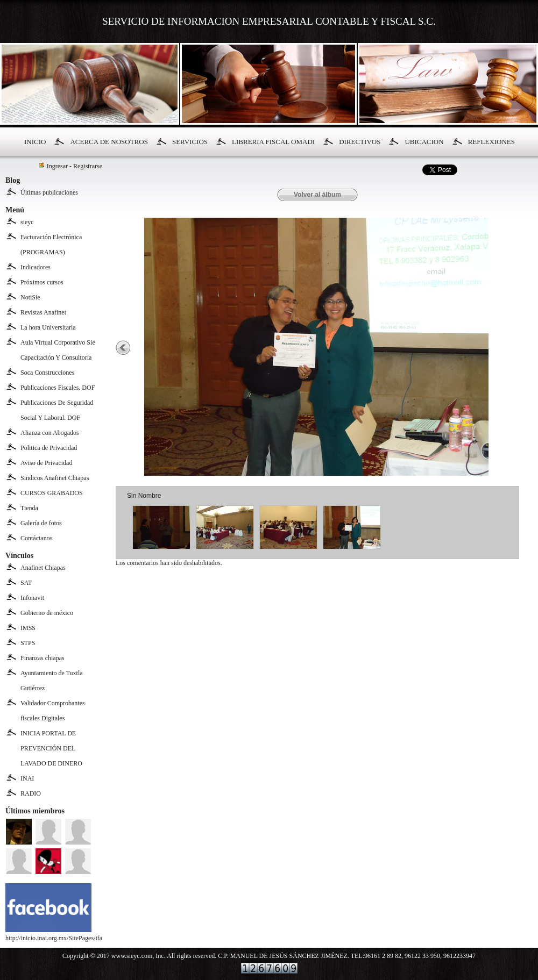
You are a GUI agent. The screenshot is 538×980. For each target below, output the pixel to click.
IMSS (28, 628)
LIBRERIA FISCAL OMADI (273, 142)
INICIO (35, 142)
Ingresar (57, 166)
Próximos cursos (42, 282)
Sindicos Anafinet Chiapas (55, 478)
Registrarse (88, 166)
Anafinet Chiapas (43, 568)
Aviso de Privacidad (46, 463)
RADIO (31, 793)
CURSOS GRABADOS (52, 493)
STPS (28, 643)
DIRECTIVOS (360, 142)
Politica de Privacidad (49, 448)
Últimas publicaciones (49, 192)
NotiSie (30, 297)
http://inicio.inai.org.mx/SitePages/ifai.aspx (61, 934)
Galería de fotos (41, 523)
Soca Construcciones (47, 373)
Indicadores (36, 267)
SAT (26, 583)
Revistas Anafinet (43, 312)
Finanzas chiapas (43, 658)
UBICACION (424, 142)
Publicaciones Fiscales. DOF (58, 388)
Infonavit (32, 598)
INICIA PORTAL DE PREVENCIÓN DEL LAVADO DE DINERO (51, 748)
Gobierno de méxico (47, 613)
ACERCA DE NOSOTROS (109, 142)
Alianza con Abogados (50, 433)
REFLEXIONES (491, 142)
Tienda (29, 508)
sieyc (27, 222)
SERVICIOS (190, 142)
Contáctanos (36, 538)
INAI (27, 778)
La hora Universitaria (48, 327)
